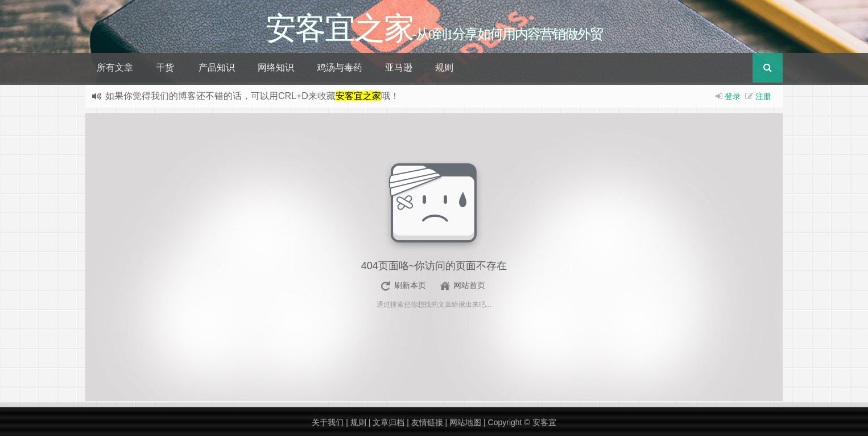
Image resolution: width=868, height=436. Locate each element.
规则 (444, 67)
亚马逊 (399, 67)
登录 (733, 96)
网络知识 (276, 67)
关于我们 (328, 422)
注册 (763, 96)
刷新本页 (410, 285)
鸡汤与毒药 (340, 67)
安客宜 (544, 422)
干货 (165, 67)
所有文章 (115, 67)
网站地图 (465, 422)
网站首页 (469, 285)
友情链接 (427, 422)
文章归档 (388, 422)
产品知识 (217, 67)
